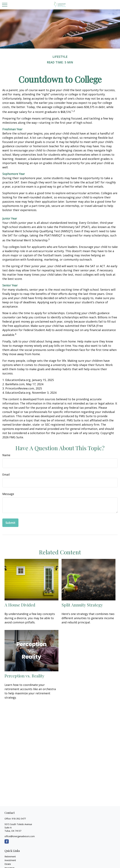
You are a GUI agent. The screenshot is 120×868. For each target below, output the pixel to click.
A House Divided (20, 605)
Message (8, 494)
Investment (10, 860)
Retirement (10, 856)
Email (6, 474)
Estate (8, 864)
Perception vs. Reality (24, 676)
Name (6, 455)
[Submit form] (10, 523)
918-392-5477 (19, 819)
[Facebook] (7, 841)
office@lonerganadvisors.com (20, 836)
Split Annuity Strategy (82, 605)
